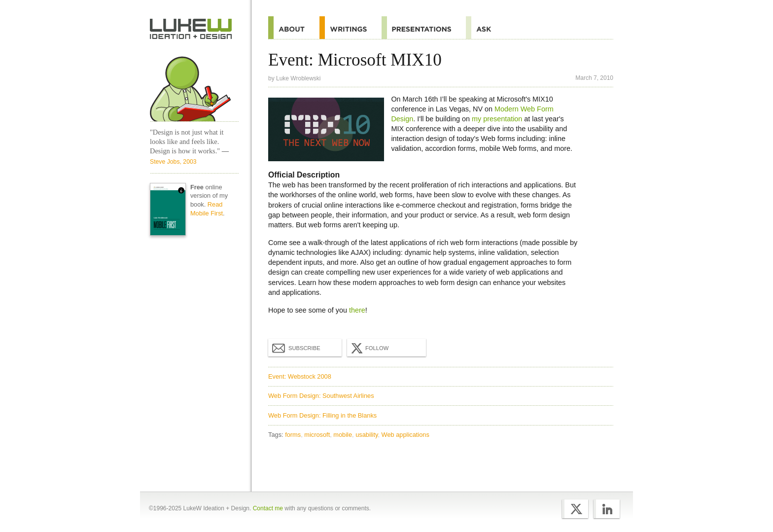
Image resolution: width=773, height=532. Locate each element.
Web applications (405, 435)
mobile (343, 435)
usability (367, 435)
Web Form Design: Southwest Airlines (321, 396)
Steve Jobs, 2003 (173, 162)
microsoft (317, 435)
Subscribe (296, 348)
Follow (369, 348)
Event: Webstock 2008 (300, 376)
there (357, 310)
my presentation (497, 119)
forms (293, 435)
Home (191, 29)
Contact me (268, 508)
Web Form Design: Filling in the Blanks (322, 415)
